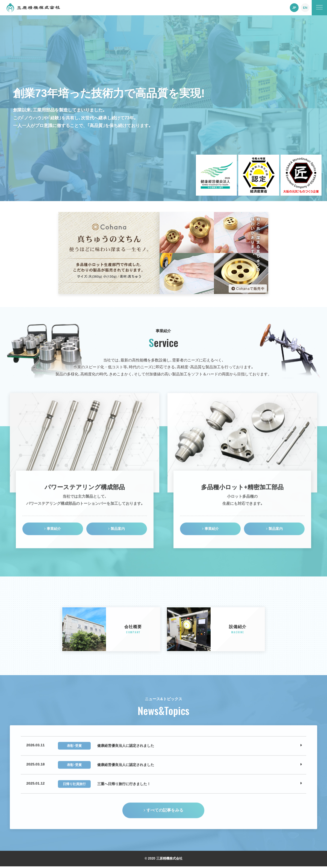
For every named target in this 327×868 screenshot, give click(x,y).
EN (305, 8)
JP (294, 8)
